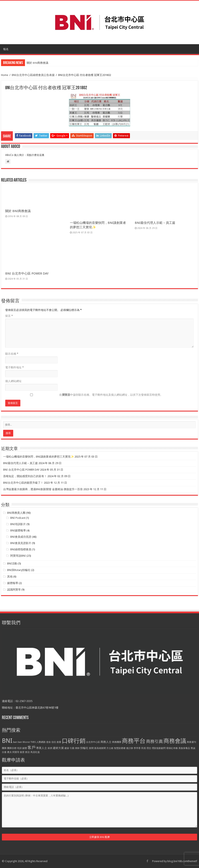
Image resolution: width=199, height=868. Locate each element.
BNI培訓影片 (18, 524)
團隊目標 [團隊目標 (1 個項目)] (12, 748)
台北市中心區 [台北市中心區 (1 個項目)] (93, 742)
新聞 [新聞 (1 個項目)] (91, 748)
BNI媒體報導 (18, 530)
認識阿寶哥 (14, 590)
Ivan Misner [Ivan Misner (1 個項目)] (24, 742)
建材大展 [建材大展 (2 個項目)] (58, 748)
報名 (6, 49)
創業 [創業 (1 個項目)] (59, 742)
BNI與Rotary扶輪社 (19, 570)
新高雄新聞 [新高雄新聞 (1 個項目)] (100, 748)
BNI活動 (12, 563)
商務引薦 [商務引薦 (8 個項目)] (154, 741)
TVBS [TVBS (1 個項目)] (33, 742)
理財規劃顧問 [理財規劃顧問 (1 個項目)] (159, 748)
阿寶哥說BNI (18, 556)
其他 (10, 577)
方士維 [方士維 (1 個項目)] (110, 748)
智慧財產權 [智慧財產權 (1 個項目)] (120, 748)
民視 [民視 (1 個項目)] (144, 748)
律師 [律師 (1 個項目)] (77, 748)
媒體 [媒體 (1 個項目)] (25, 748)
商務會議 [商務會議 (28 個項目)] (175, 741)
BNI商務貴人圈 (16, 513)
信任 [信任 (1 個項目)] (54, 742)
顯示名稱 (12, 354)
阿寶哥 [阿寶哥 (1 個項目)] (16, 752)
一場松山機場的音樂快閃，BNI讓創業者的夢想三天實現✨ (39, 457)
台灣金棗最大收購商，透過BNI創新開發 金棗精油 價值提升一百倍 (43, 489)
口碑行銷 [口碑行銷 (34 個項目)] (74, 741)
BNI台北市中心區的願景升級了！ (23, 483)
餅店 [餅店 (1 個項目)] (27, 752)
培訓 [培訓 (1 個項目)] (19, 748)
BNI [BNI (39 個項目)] (7, 741)
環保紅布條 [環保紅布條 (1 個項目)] (172, 748)
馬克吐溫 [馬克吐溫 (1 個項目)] (35, 752)
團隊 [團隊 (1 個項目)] (4, 748)
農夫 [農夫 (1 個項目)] (9, 752)
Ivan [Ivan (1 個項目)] (15, 742)
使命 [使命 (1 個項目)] (48, 742)
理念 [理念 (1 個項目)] (149, 748)
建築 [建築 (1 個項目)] (67, 748)
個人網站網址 (13, 381)
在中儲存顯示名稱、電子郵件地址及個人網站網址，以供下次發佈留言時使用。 (111, 395)
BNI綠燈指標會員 (21, 549)
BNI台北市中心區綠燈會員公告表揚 (33, 75)
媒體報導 (13, 583)
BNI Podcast (18, 518)
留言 (9, 316)
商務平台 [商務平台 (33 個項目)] (134, 741)
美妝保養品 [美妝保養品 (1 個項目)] (184, 748)
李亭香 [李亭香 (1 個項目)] (137, 748)
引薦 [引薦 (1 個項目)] (72, 748)
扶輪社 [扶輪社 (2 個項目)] (84, 748)
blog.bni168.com (177, 861)
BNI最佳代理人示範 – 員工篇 (155, 223)
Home (5, 75)
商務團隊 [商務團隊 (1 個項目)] (117, 742)
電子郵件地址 (14, 367)
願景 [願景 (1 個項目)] (22, 752)
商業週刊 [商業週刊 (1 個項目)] (191, 742)
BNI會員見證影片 (21, 543)
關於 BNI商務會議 (38, 63)
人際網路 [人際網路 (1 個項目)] (41, 742)
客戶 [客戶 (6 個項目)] (31, 748)
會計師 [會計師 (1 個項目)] (130, 748)
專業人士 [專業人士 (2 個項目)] (42, 748)
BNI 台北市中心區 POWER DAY (27, 273)
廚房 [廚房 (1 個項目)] (50, 748)
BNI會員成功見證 (21, 537)
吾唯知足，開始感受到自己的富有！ (25, 476)
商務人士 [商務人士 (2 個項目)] (106, 742)
